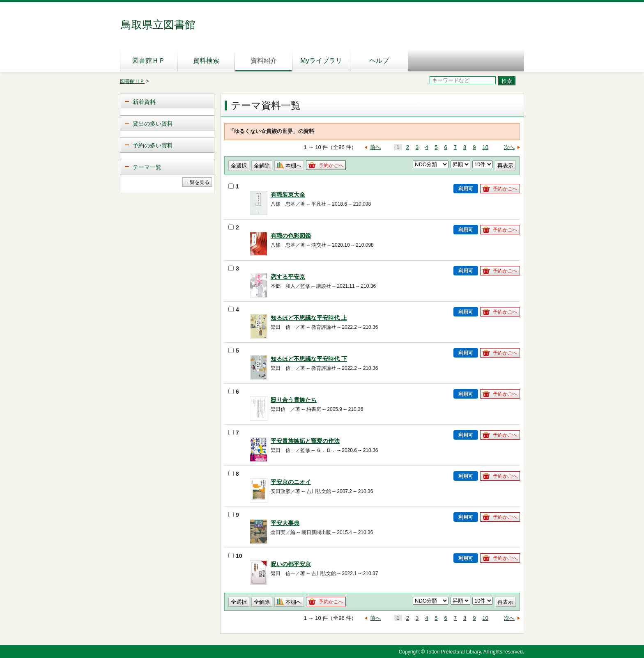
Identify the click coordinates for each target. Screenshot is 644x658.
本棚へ (293, 166)
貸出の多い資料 (153, 124)
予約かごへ (331, 165)
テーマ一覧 (147, 167)
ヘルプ (379, 61)
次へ (509, 147)
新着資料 (144, 102)
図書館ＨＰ (149, 61)
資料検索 (206, 61)
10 (485, 147)
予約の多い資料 (153, 145)
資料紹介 (264, 61)
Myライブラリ (321, 61)
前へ (375, 147)
